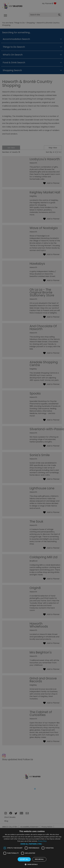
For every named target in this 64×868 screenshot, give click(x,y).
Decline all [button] (39, 859)
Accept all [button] (24, 859)
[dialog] (32, 848)
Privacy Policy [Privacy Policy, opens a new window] (42, 841)
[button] (32, 844)
